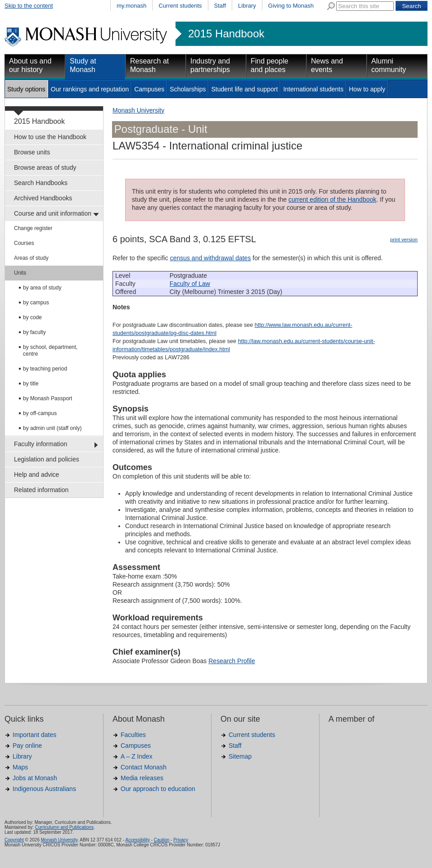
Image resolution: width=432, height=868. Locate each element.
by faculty (34, 332)
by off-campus (40, 413)
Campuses (149, 89)
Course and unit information (53, 213)
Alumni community (389, 65)
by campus (36, 303)
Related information (41, 490)
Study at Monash (83, 65)
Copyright (14, 840)
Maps (20, 767)
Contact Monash (144, 767)
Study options (26, 89)
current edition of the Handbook (332, 199)
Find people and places (270, 65)
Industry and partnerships (210, 65)
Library (247, 6)
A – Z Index (137, 756)
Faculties (133, 735)
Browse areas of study (45, 167)
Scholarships (188, 89)
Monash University (138, 110)
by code (32, 317)
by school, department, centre (50, 350)
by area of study (42, 288)
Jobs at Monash (35, 778)
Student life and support (244, 89)
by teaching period (45, 369)
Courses (24, 243)
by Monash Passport (47, 398)
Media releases (142, 778)
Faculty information (40, 444)
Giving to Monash (291, 6)
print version (404, 240)
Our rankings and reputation (90, 89)
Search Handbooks (41, 183)
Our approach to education (158, 789)
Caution (162, 840)
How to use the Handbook (50, 137)
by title (31, 384)
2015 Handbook (226, 34)
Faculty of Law (190, 284)
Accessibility (137, 840)
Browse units (32, 152)
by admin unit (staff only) (52, 428)
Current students (180, 6)
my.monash (131, 6)
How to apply (367, 89)
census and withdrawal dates (211, 258)
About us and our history (30, 65)
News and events (327, 65)
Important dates (34, 735)
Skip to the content (29, 6)
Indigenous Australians (44, 789)
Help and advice (36, 475)
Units (20, 273)
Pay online (27, 746)
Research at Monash (149, 65)
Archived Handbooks (43, 198)
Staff (220, 6)
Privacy (181, 840)
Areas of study (31, 258)
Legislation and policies (47, 459)
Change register (33, 228)
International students (313, 89)
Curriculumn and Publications (64, 827)
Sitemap (240, 756)
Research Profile (232, 661)
